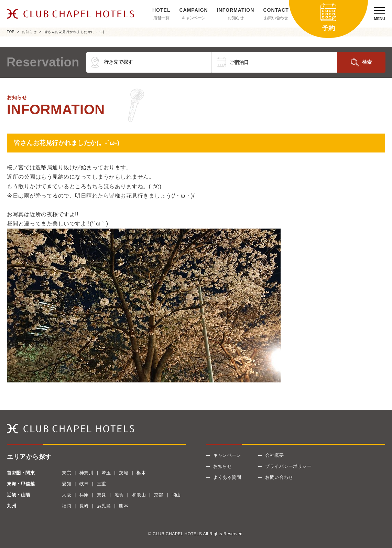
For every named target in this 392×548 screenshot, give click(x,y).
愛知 (67, 484)
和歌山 (139, 495)
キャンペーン (194, 18)
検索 (367, 62)
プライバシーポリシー (288, 466)
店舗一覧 (161, 18)
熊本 (124, 506)
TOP (11, 32)
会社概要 (274, 455)
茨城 (124, 473)
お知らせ (236, 18)
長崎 (84, 506)
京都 (159, 495)
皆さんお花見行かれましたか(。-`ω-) (74, 32)
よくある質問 (227, 477)
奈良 (102, 495)
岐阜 (84, 484)
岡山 (176, 495)
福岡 (67, 506)
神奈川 (86, 473)
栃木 (141, 473)
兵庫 (84, 495)
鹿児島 (104, 506)
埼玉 (106, 473)
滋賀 (119, 495)
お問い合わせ (276, 18)
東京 (67, 473)
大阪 (67, 495)
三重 (102, 484)
